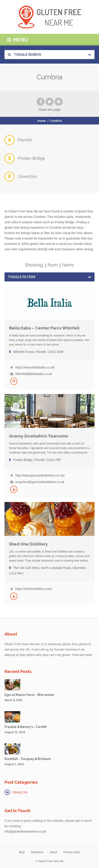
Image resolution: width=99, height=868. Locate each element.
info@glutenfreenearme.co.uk (25, 831)
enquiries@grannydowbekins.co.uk (40, 482)
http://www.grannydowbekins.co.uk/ (40, 475)
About (53, 852)
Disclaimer (37, 852)
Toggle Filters (22, 277)
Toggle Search (24, 55)
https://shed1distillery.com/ (34, 589)
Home (42, 121)
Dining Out (20, 792)
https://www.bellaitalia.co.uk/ (35, 367)
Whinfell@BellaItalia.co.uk (34, 374)
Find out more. (83, 655)
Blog (22, 852)
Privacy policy (72, 852)
